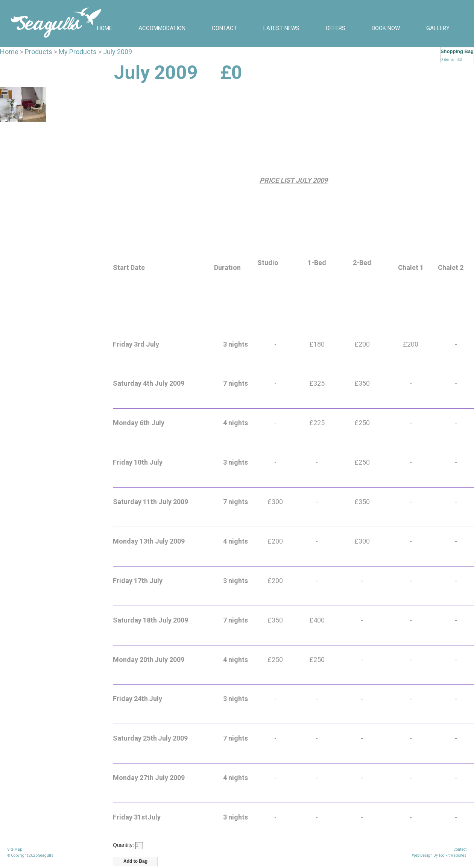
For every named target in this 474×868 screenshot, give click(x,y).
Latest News (281, 28)
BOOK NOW (386, 28)
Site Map (15, 849)
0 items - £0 (451, 59)
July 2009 (118, 52)
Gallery (438, 28)
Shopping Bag (457, 51)
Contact (224, 28)
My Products (78, 52)
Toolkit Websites (453, 855)
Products (39, 52)
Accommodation (162, 28)
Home (105, 28)
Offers (336, 28)
